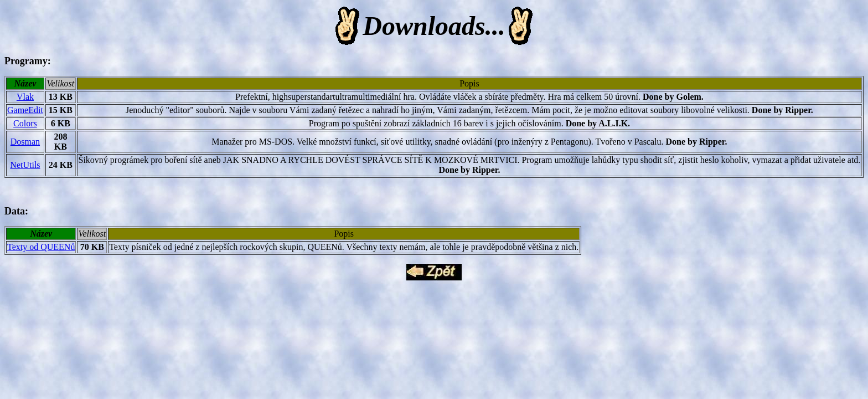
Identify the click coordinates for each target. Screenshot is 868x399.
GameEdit (25, 110)
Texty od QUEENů (41, 247)
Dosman (25, 142)
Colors (25, 123)
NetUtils (25, 165)
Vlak (25, 97)
